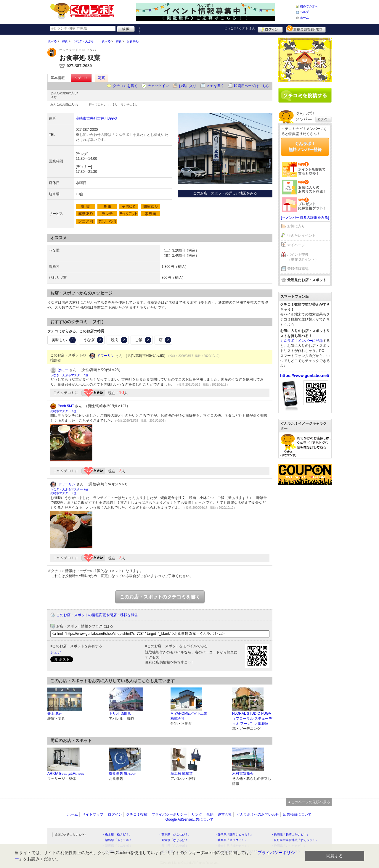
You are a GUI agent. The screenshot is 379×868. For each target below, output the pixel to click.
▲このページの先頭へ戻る (309, 802)
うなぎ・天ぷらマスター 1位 (69, 489)
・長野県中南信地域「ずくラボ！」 (295, 840)
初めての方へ (309, 6)
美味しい (64, 340)
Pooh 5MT (66, 406)
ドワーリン (106, 356)
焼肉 (119, 340)
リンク (197, 814)
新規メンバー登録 (306, 29)
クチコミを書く (125, 86)
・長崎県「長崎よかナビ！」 (290, 834)
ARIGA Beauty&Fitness (66, 774)
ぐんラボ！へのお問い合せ (258, 814)
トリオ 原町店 (120, 714)
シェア (56, 652)
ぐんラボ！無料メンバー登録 (305, 146)
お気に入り (187, 86)
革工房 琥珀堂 (182, 774)
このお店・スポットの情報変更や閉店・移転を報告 (97, 615)
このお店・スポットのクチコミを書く (160, 597)
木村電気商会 (243, 774)
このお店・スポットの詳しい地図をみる (225, 193)
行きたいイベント (301, 236)
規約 (210, 814)
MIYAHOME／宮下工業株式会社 (189, 716)
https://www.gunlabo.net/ (305, 376)
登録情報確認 (298, 269)
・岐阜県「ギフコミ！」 (231, 840)
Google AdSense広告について (189, 819)
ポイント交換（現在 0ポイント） (303, 257)
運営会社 (225, 814)
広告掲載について (297, 814)
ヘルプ (304, 12)
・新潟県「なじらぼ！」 (175, 840)
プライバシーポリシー (169, 814)
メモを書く (215, 86)
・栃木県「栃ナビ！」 (117, 834)
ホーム (304, 18)
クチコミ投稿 (137, 814)
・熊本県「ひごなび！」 (175, 834)
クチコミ (81, 78)
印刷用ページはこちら (252, 86)
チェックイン (158, 86)
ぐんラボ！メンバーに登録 (301, 341)
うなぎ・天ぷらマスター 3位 (69, 375)
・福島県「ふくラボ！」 (118, 840)
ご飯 (143, 340)
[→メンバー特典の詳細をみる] (305, 218)
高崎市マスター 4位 (63, 493)
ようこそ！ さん (240, 28)
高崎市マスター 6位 (63, 411)
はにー (63, 370)
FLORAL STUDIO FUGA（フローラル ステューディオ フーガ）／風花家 (252, 719)
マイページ (296, 245)
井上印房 (54, 714)
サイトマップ (93, 814)
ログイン (270, 29)
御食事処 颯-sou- (122, 774)
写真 (102, 78)
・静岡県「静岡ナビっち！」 (234, 834)
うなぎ (93, 340)
